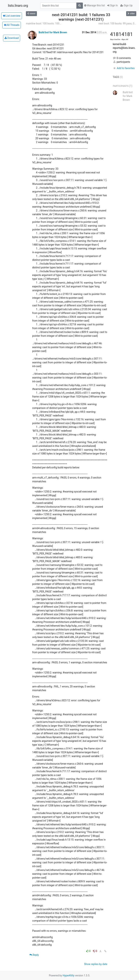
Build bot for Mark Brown (53, 32)
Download (12, 38)
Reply (34, 955)
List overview (12, 16)
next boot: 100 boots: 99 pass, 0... (117, 24)
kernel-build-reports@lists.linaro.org (124, 48)
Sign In (113, 5)
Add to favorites (124, 68)
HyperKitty (69, 975)
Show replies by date (96, 964)
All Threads (12, 25)
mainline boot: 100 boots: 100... (44, 24)
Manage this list (94, 5)
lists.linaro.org (18, 6)
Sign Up (126, 5)
